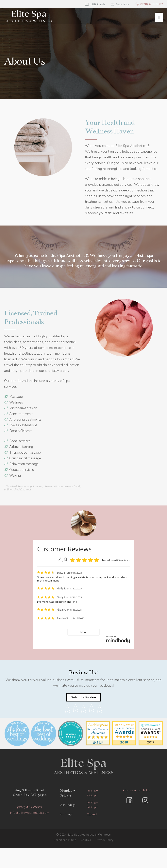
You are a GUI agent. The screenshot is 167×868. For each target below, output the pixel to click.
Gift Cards (95, 4)
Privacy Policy (105, 840)
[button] (159, 17)
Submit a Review (83, 697)
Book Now (120, 4)
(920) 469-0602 (149, 4)
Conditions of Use (65, 840)
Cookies (86, 840)
